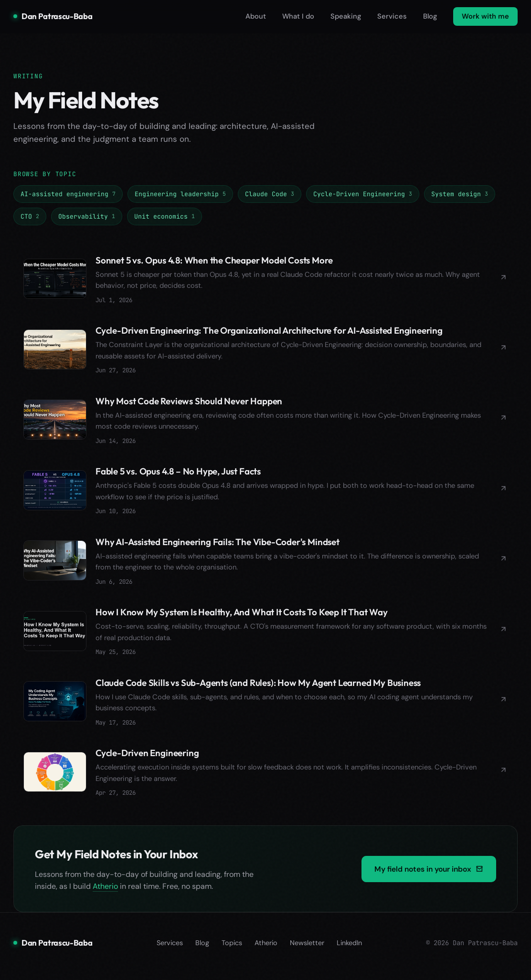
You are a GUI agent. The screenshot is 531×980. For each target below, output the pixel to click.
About (256, 16)
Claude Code (270, 194)
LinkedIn (349, 949)
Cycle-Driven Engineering (363, 194)
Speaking (346, 16)
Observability (87, 216)
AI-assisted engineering (68, 194)
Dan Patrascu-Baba (53, 16)
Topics (232, 949)
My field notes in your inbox (429, 876)
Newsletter (307, 949)
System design (460, 194)
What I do (298, 16)
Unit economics (165, 216)
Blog (430, 16)
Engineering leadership (180, 194)
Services (392, 16)
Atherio (105, 893)
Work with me (485, 16)
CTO (30, 216)
